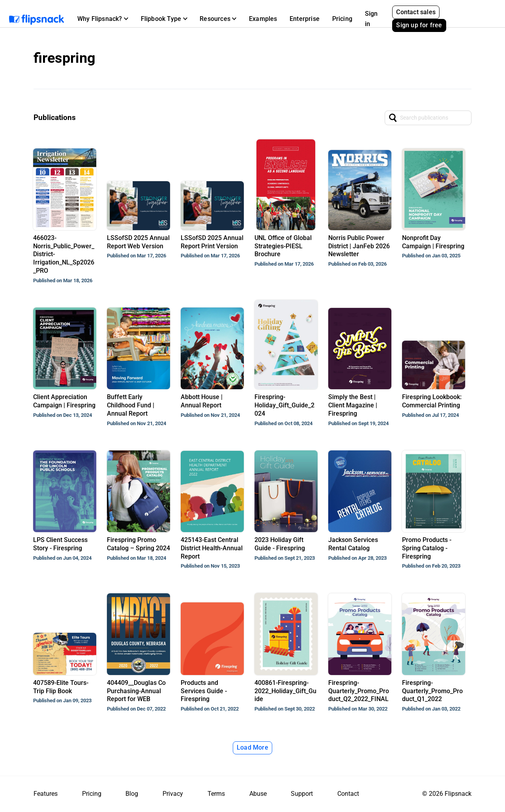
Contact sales (416, 12)
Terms (216, 794)
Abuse (258, 794)
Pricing (342, 19)
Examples (263, 19)
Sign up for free (419, 25)
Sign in (371, 19)
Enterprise (305, 19)
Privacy (173, 794)
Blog (132, 794)
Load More (252, 747)
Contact (348, 794)
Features (46, 794)
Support (302, 794)
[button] (103, 19)
